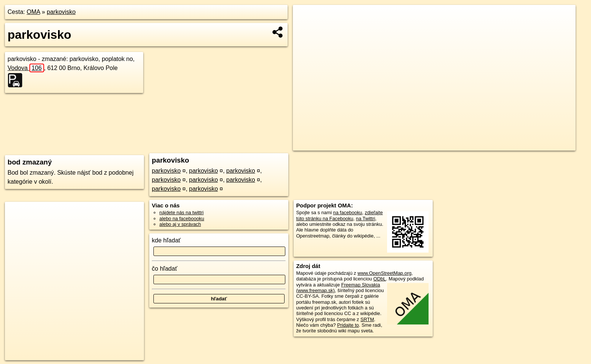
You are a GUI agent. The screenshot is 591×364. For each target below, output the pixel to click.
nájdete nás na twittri (181, 212)
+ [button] (306, 18)
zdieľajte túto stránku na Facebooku (340, 215)
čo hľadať (165, 269)
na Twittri (365, 219)
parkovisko (61, 12)
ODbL (380, 279)
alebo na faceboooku (182, 219)
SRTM (367, 319)
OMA (34, 12)
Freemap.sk (486, 145)
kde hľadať (166, 240)
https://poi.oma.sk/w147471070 (542, 145)
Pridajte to (348, 325)
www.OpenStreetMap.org (385, 273)
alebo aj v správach (180, 224)
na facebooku (348, 212)
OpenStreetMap (447, 145)
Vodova (26, 68)
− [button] (306, 29)
